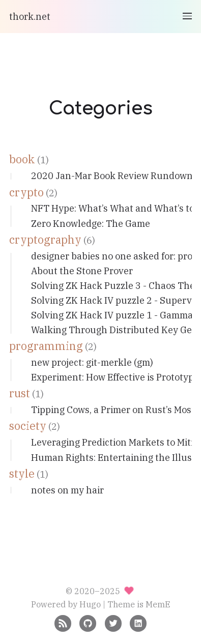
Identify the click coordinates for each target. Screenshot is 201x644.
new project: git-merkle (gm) (92, 362)
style (22, 474)
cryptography (45, 240)
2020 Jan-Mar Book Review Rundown (112, 176)
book (22, 159)
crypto (26, 192)
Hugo (90, 604)
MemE (158, 604)
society (28, 426)
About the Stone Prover (82, 271)
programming (46, 346)
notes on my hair (67, 490)
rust (20, 393)
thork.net (30, 17)
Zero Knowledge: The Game (91, 224)
